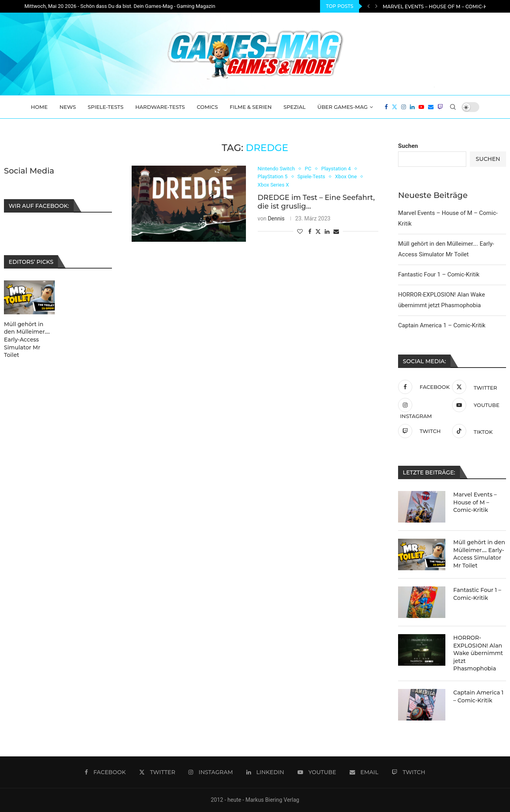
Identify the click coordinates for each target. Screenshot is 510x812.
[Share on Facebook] (310, 231)
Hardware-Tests (160, 107)
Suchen (408, 146)
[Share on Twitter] (318, 231)
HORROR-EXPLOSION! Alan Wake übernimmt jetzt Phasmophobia (478, 653)
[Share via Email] (336, 231)
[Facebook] (386, 107)
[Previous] (369, 6)
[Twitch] (440, 107)
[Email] (431, 107)
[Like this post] (300, 231)
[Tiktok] (477, 431)
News (68, 107)
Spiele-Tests (106, 107)
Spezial (294, 107)
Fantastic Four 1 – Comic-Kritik (439, 274)
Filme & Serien (251, 107)
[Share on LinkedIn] (327, 231)
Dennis (276, 218)
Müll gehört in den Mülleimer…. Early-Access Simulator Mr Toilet (479, 554)
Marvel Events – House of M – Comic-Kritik (441, 7)
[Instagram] (404, 107)
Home (39, 107)
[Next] (376, 6)
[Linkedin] (412, 107)
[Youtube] (421, 107)
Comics (207, 107)
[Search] (453, 107)
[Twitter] (395, 107)
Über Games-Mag (342, 107)
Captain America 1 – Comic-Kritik (442, 325)
